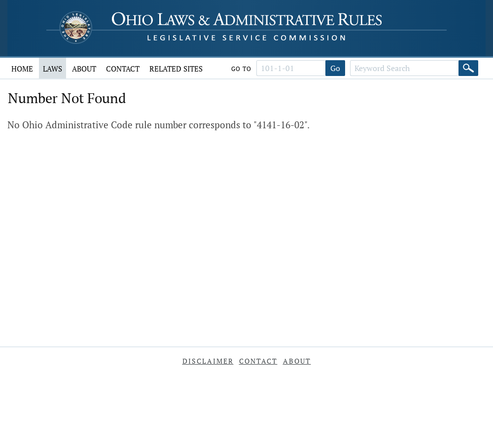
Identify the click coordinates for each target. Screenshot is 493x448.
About (84, 69)
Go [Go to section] (335, 68)
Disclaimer (208, 361)
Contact (123, 69)
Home (22, 69)
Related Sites (176, 69)
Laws (53, 69)
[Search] (468, 68)
